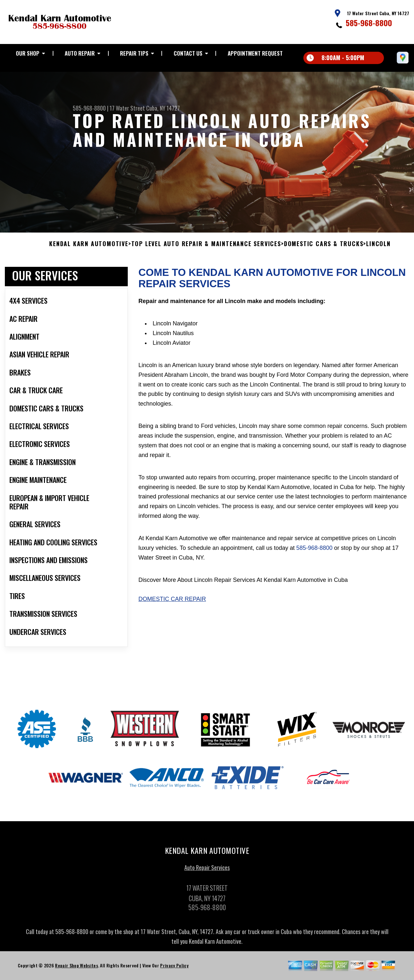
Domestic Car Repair (172, 602)
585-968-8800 (369, 23)
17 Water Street (127, 108)
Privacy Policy (174, 969)
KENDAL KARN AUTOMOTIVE (89, 247)
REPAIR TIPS (134, 53)
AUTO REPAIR (80, 53)
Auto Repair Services (207, 871)
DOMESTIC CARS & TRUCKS (324, 247)
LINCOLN (378, 247)
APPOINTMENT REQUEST (255, 53)
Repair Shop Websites (76, 969)
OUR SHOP (28, 53)
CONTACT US (188, 53)
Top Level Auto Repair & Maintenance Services (206, 247)
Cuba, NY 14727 (163, 108)
